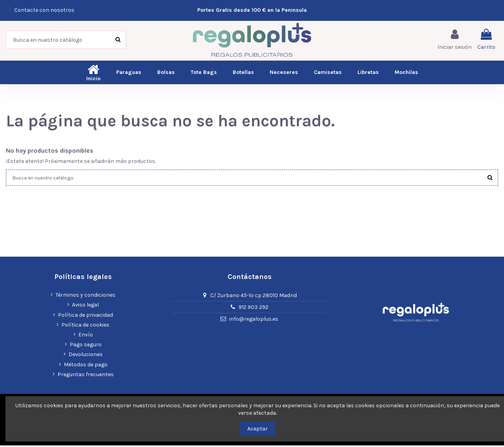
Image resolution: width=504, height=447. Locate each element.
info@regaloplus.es (254, 320)
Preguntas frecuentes (86, 376)
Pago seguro (86, 346)
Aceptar (258, 429)
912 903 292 (254, 309)
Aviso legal (85, 306)
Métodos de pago (86, 366)
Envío (86, 336)
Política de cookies (85, 326)
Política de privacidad (85, 317)
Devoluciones (86, 356)
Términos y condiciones (85, 296)
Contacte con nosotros (44, 10)
